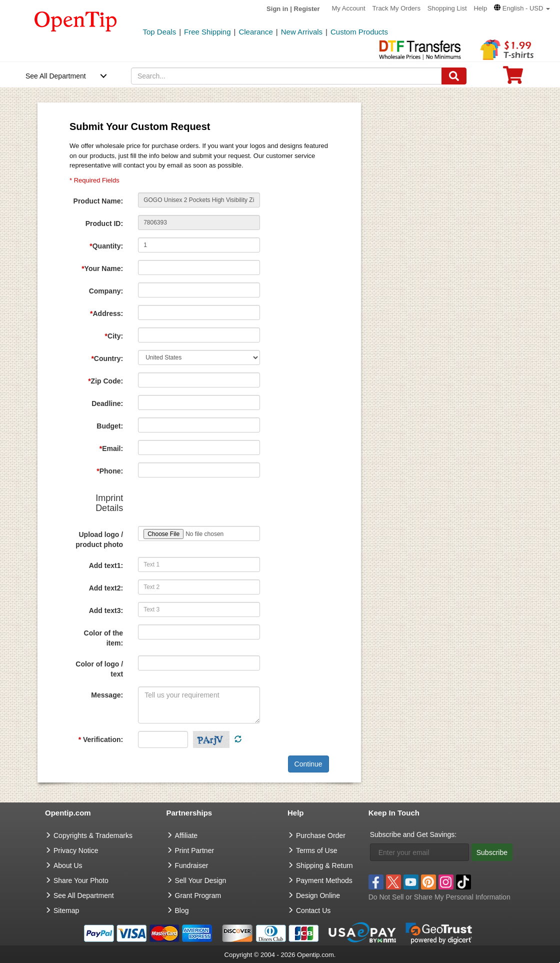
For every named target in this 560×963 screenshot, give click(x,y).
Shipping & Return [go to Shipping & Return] (324, 865)
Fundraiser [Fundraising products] (192, 865)
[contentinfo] (76, 20)
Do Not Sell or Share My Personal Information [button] (439, 897)
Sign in (277, 9)
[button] (522, 8)
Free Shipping (207, 32)
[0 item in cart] (513, 78)
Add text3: (106, 610)
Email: (111, 448)
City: (114, 336)
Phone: (110, 471)
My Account (349, 8)
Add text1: (106, 565)
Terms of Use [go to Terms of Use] (316, 850)
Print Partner (195, 850)
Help (480, 8)
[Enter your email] (419, 852)
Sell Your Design (201, 880)
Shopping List (447, 8)
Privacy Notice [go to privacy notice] (76, 850)
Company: (106, 291)
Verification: (101, 739)
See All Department (56, 76)
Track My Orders (396, 8)
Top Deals (160, 32)
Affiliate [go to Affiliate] (186, 835)
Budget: (110, 426)
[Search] (454, 76)
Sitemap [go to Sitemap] (66, 910)
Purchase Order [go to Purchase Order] (321, 835)
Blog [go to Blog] (182, 910)
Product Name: (98, 201)
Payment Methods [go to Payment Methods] (324, 880)
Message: (107, 695)
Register (307, 9)
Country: (107, 358)
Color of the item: (104, 638)
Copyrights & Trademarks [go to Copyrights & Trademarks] (93, 835)
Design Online (318, 895)
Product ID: (104, 223)
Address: (106, 313)
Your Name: (102, 268)
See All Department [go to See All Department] (84, 895)
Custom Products (359, 32)
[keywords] (286, 76)
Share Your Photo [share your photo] (81, 880)
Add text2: (106, 588)
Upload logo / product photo (99, 539)
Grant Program (198, 895)
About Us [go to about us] (68, 865)
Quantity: (106, 246)
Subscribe (492, 852)
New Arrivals (302, 32)
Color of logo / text (99, 669)
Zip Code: (105, 381)
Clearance (255, 32)
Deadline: (107, 403)
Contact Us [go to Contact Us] (313, 910)
